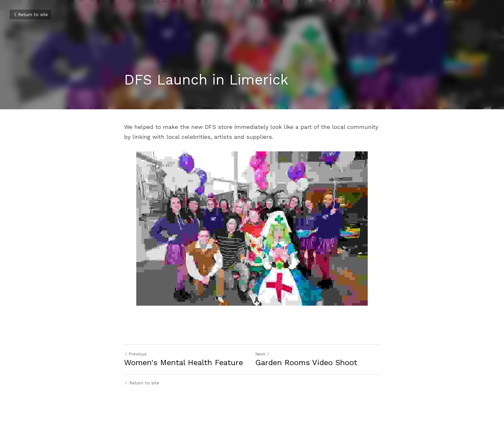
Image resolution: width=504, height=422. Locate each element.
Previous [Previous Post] (135, 354)
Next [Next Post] (262, 354)
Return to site (30, 14)
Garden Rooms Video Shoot (306, 363)
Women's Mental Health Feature (184, 363)
